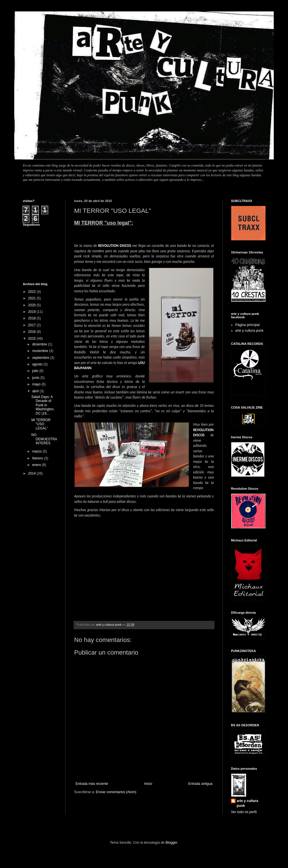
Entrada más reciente (92, 784)
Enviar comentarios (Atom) (116, 792)
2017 (33, 325)
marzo (37, 451)
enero (37, 465)
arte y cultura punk (249, 331)
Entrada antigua (200, 784)
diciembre (40, 344)
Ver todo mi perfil (244, 812)
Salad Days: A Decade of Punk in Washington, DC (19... (43, 405)
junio (36, 378)
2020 (33, 305)
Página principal (247, 325)
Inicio (148, 784)
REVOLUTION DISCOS (115, 246)
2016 (33, 332)
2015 (33, 339)
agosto (38, 364)
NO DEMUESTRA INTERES (44, 439)
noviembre (41, 351)
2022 (33, 292)
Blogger (171, 843)
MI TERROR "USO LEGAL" (41, 424)
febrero (38, 458)
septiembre (41, 358)
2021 (33, 298)
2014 (33, 473)
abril (36, 391)
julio (36, 371)
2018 (33, 318)
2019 (33, 312)
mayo (37, 384)
